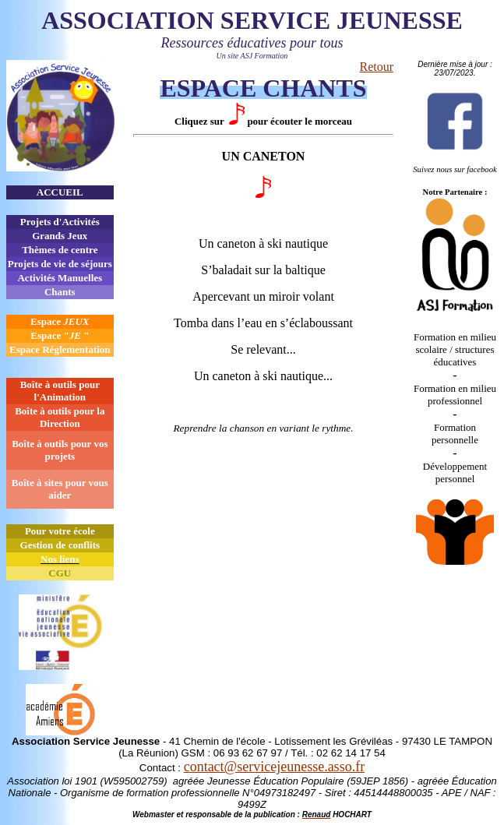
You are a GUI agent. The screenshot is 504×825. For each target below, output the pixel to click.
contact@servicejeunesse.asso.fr (274, 767)
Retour (376, 67)
